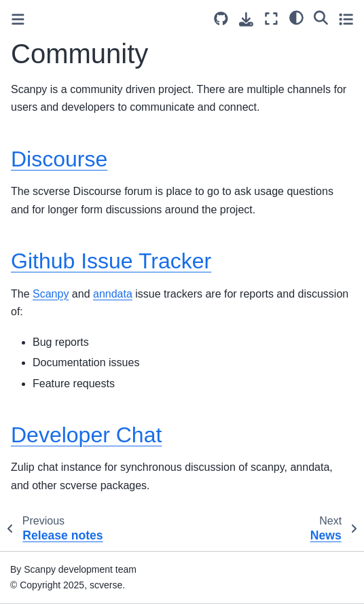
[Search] (321, 17)
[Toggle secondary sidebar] (346, 19)
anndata (113, 294)
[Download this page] (246, 19)
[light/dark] (296, 17)
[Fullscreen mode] (271, 19)
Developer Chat (86, 435)
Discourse (59, 159)
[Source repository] (221, 19)
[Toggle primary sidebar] (18, 19)
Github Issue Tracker (111, 261)
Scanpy (51, 294)
